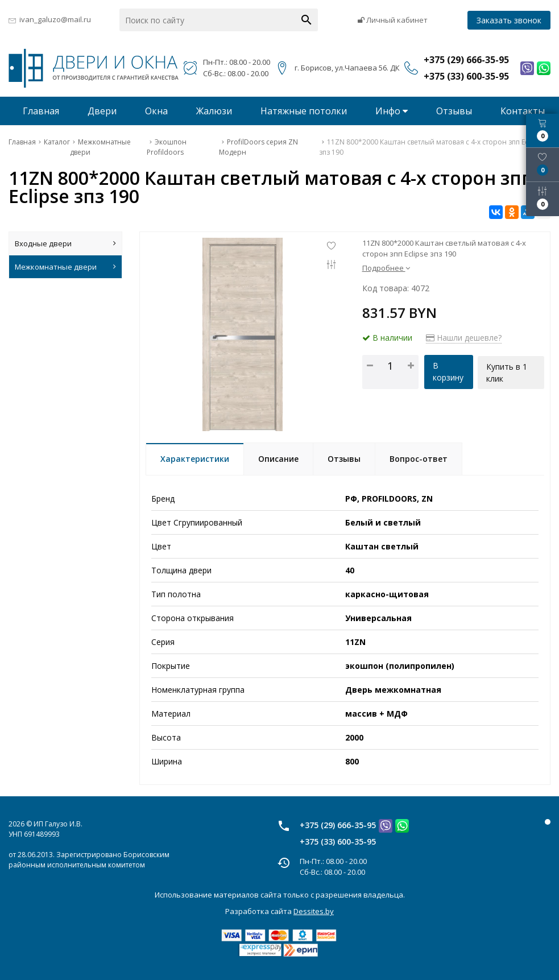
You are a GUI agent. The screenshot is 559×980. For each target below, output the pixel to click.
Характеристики (195, 459)
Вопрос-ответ (419, 459)
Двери (102, 111)
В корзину (448, 371)
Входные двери (65, 243)
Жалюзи (214, 111)
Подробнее (386, 268)
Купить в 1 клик (507, 371)
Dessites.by (314, 911)
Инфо (392, 111)
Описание (278, 459)
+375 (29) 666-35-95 (338, 825)
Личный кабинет (393, 20)
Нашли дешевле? (464, 338)
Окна (156, 111)
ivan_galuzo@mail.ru (55, 19)
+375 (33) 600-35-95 (338, 842)
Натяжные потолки (304, 111)
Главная (41, 111)
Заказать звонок (509, 20)
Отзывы (454, 111)
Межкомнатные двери (65, 267)
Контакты (523, 111)
